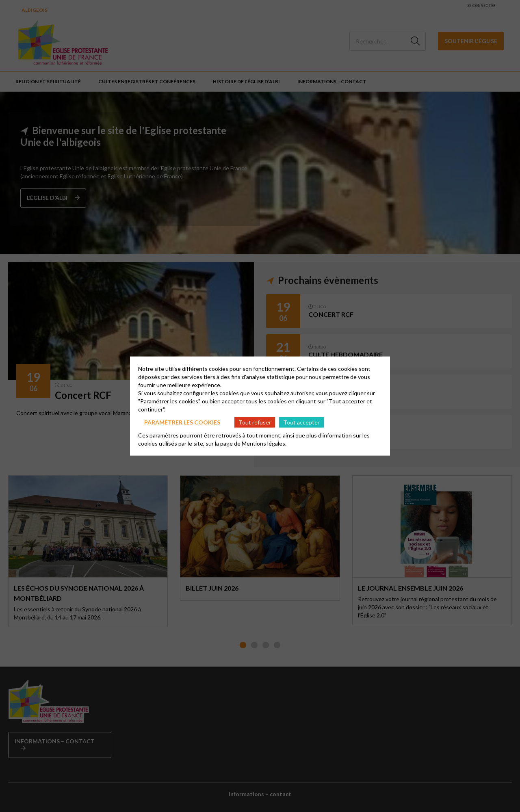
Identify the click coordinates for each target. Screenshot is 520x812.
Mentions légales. (264, 443)
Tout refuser (255, 422)
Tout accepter (301, 422)
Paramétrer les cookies (182, 422)
